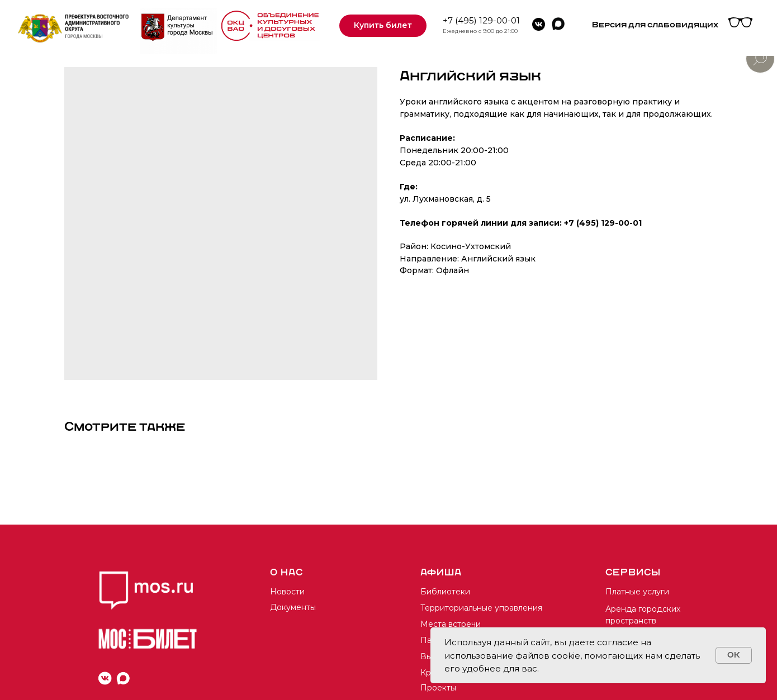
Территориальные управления (481, 608)
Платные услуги (637, 592)
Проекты (438, 688)
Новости (287, 592)
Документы (293, 607)
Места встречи (451, 624)
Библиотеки (445, 592)
